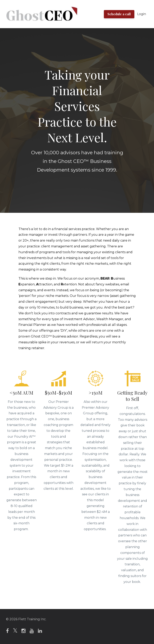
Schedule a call (119, 14)
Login (142, 14)
